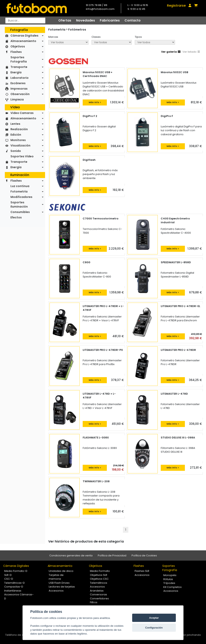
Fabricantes (110, 20)
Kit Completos (173, 587)
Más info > (95, 102)
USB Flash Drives (59, 583)
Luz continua (20, 186)
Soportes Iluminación (19, 204)
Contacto (133, 20)
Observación (20, 94)
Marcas (53, 37)
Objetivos (18, 46)
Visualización (20, 145)
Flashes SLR (142, 571)
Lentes (15, 124)
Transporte (19, 67)
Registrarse (176, 6)
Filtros (94, 602)
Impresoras (19, 89)
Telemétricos (99, 583)
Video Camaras (22, 113)
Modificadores (21, 197)
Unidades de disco (61, 571)
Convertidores (99, 598)
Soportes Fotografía (19, 59)
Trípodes (169, 583)
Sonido (16, 151)
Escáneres (18, 83)
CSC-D (9, 579)
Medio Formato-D (16, 571)
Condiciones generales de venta (71, 555)
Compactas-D (14, 587)
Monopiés (170, 575)
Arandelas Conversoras (98, 593)
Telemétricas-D (14, 583)
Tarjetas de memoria (56, 577)
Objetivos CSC (99, 579)
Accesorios (56, 591)
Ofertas (65, 20)
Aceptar (154, 618)
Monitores (18, 140)
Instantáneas (13, 591)
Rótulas (168, 579)
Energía (16, 72)
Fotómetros (77, 30)
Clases (96, 37)
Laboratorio (20, 78)
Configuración (154, 628)
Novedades (85, 20)
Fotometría (19, 191)
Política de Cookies (144, 555)
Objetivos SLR (99, 575)
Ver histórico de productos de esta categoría (86, 541)
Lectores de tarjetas (62, 587)
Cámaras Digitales (24, 36)
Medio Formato (100, 571)
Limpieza (17, 99)
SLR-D (8, 575)
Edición (16, 135)
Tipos (138, 37)
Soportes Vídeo (22, 156)
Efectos (16, 217)
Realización (19, 129)
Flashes (16, 52)
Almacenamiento (23, 41)
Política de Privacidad (112, 555)
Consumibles (20, 212)
